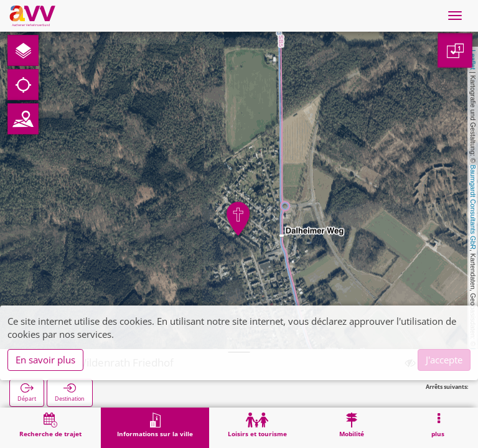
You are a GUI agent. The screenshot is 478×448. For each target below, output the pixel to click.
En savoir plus (45, 360)
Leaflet (473, 60)
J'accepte (444, 360)
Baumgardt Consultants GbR (473, 207)
